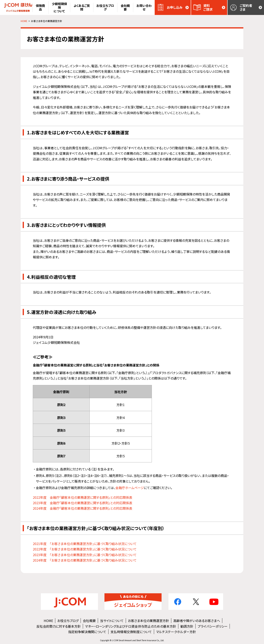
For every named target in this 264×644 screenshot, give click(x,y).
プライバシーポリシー (213, 626)
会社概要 (89, 621)
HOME (48, 621)
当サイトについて (112, 621)
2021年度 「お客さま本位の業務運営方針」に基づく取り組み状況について (85, 544)
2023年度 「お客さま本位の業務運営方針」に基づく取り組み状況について (85, 555)
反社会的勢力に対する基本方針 (59, 626)
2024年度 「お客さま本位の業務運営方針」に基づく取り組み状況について (85, 560)
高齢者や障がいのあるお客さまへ (197, 621)
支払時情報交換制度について (131, 632)
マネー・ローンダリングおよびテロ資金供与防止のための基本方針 (131, 626)
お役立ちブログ (68, 621)
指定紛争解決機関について (87, 632)
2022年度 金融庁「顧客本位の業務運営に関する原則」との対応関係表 (82, 497)
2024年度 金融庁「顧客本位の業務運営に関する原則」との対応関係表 (82, 508)
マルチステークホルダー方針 (176, 632)
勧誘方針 (187, 626)
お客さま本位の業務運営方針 (148, 621)
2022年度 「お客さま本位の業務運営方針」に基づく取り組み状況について (85, 549)
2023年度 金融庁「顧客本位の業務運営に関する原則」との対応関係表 (82, 503)
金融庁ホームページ (130, 488)
